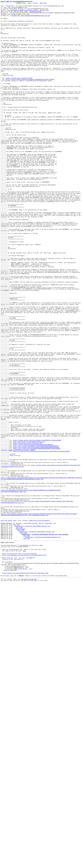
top (54, 627)
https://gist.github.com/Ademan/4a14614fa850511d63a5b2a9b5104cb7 (36, 535)
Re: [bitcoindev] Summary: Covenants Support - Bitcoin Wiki (28, 12)
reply (15, 624)
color (32, 4)
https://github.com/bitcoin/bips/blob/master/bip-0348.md (33, 533)
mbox (24, 660)
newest (47, 624)
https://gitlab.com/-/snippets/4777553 (19, 93)
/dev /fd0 (16, 629)
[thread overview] (36, 13)
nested (35, 627)
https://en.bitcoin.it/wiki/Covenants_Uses (28, 531)
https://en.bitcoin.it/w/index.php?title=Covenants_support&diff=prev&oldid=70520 (41, 541)
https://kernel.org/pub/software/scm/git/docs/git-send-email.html (25, 686)
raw (28, 17)
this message (24, 653)
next (2, 624)
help (27, 4)
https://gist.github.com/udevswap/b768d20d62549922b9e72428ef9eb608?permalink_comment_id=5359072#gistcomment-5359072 (31, 539)
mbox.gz (41, 627)
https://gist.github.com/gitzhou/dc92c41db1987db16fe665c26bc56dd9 (36, 536)
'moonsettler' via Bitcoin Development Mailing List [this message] (45, 640)
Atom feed (46, 4)
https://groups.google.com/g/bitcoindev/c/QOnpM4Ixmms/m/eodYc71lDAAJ (30, 95)
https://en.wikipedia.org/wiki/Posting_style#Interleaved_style (24, 665)
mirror (39, 4)
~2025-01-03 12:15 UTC (36, 624)
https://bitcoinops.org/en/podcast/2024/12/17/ (29, 530)
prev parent (8, 624)
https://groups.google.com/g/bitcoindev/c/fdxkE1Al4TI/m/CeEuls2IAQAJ (37, 528)
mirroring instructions (29, 693)
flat (30, 627)
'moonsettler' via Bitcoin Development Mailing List (32, 630)
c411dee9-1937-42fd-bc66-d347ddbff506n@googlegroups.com (30, 18)
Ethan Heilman (21, 634)
